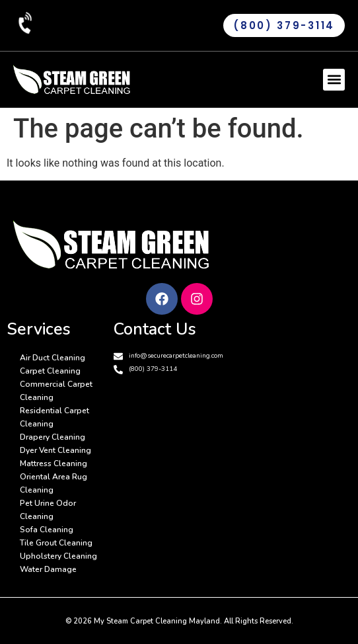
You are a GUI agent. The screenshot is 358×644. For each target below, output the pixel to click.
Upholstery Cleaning (58, 556)
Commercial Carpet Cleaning (56, 391)
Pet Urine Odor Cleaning (48, 510)
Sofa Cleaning (47, 530)
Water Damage (48, 569)
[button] (334, 80)
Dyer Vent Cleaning (55, 450)
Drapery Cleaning (53, 437)
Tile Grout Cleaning (56, 543)
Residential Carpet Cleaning (54, 417)
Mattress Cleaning (54, 463)
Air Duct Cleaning (53, 358)
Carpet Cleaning (50, 371)
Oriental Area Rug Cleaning (54, 483)
